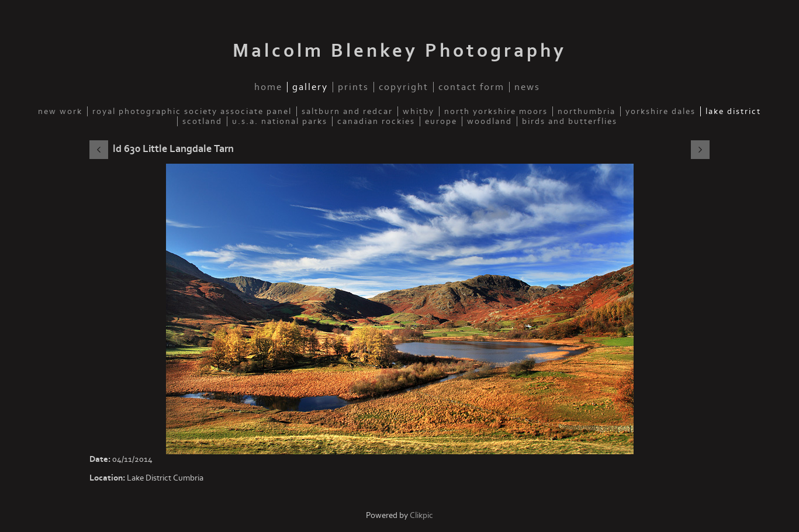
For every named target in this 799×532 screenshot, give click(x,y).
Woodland (490, 121)
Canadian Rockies (376, 121)
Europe (441, 121)
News (527, 87)
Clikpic (421, 515)
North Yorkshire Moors (496, 111)
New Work (60, 111)
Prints (353, 87)
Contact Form (471, 87)
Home (268, 87)
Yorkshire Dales (660, 111)
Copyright (404, 87)
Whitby (418, 111)
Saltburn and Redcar (347, 111)
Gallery (310, 87)
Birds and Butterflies (570, 121)
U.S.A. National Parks (280, 121)
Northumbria (587, 111)
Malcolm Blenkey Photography (399, 51)
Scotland (202, 121)
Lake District (733, 111)
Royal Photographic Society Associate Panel (192, 111)
